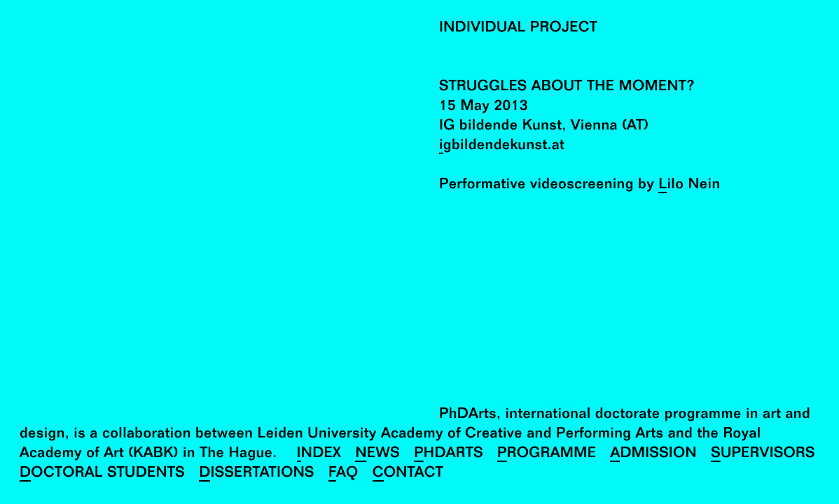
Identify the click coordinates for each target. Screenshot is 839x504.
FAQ (344, 474)
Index (319, 455)
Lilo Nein (689, 186)
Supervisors (763, 455)
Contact (408, 474)
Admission (653, 455)
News (377, 455)
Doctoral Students (102, 474)
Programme (547, 455)
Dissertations (257, 474)
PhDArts (449, 455)
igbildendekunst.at (502, 147)
